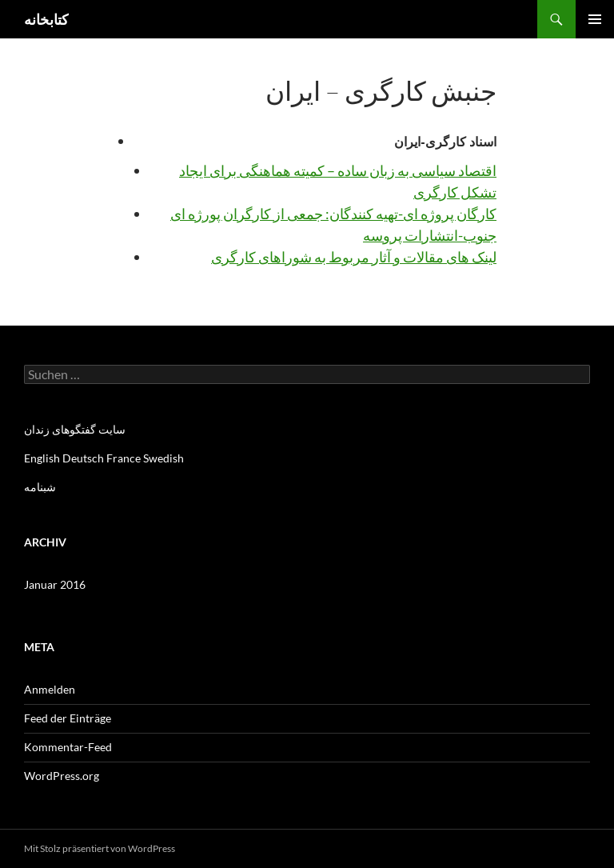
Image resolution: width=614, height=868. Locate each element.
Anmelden (50, 689)
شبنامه (40, 487)
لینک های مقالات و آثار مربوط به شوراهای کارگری (354, 257)
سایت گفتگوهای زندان (75, 429)
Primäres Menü (595, 19)
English (42, 458)
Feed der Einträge (68, 718)
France (124, 458)
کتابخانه (46, 19)
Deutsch (83, 458)
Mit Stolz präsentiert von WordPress (100, 848)
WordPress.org (62, 776)
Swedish (163, 458)
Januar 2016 (55, 584)
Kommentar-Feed (68, 747)
